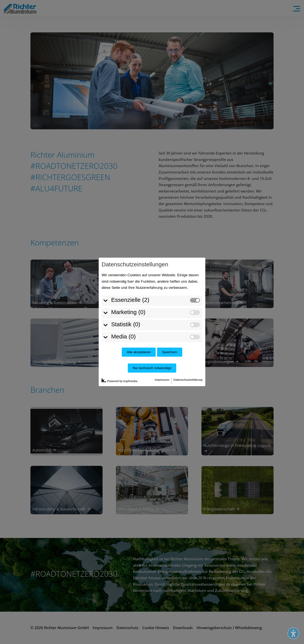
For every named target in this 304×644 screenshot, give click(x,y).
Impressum (162, 319)
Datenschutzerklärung (188, 319)
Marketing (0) (128, 251)
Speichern (170, 291)
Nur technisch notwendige (152, 307)
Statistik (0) (126, 263)
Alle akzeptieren (139, 291)
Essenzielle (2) (130, 239)
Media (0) (123, 275)
